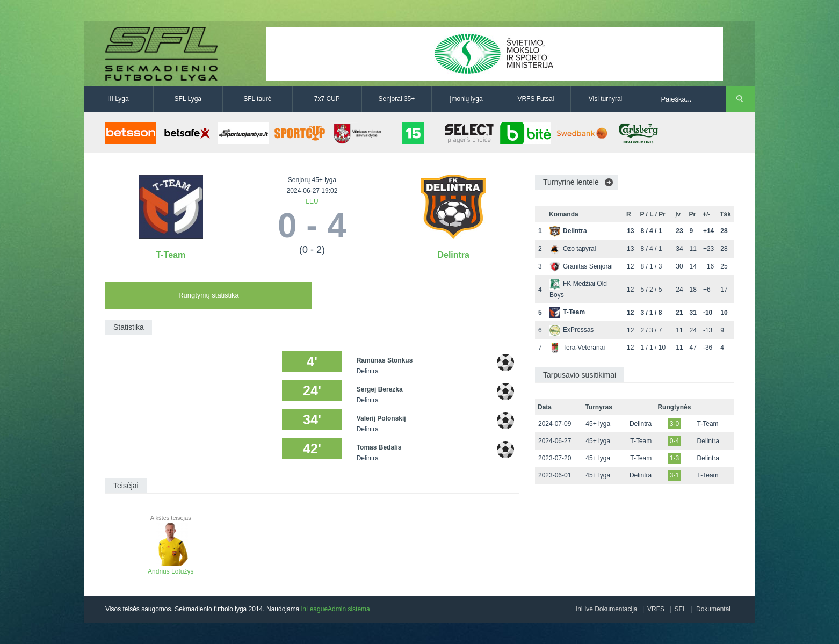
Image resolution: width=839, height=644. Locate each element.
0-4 (674, 441)
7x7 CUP (327, 99)
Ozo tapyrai (573, 249)
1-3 (674, 458)
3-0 (674, 424)
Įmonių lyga (466, 99)
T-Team (171, 255)
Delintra (453, 255)
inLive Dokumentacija (606, 609)
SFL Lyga (188, 99)
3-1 (674, 475)
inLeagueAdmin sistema (336, 609)
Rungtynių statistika (209, 295)
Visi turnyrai (605, 99)
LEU (312, 201)
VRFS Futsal (536, 99)
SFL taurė (257, 99)
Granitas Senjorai (581, 266)
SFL (680, 609)
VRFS (656, 609)
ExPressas (572, 330)
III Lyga (118, 99)
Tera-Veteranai (577, 348)
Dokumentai (713, 609)
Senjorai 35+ (397, 99)
